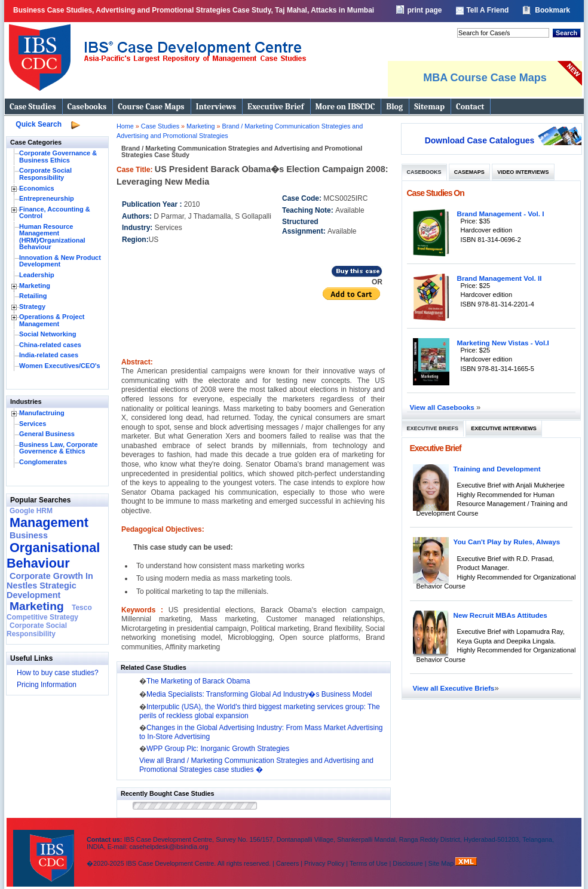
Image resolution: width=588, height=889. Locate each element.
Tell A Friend (487, 10)
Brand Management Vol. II (500, 278)
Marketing (35, 286)
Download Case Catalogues (480, 140)
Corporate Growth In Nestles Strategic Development (50, 585)
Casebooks (87, 107)
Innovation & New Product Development (60, 261)
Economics (37, 188)
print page (424, 10)
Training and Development (497, 469)
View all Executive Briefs (454, 688)
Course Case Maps (151, 107)
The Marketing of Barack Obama (198, 681)
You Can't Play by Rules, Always (507, 542)
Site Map (442, 863)
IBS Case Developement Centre (45, 850)
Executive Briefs (433, 428)
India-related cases (49, 355)
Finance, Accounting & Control (55, 213)
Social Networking (48, 334)
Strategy (32, 306)
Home (125, 126)
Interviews (216, 107)
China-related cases (50, 345)
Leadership (37, 275)
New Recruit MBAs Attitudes (500, 615)
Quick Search (39, 124)
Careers (287, 863)
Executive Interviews (503, 428)
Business (29, 535)
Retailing (33, 296)
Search (566, 33)
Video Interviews (523, 172)
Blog (394, 107)
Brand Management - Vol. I (501, 214)
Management (49, 522)
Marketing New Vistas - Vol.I (503, 343)
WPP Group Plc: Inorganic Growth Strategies (218, 749)
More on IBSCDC (345, 107)
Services (33, 424)
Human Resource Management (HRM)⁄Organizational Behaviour (52, 237)
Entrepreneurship (47, 198)
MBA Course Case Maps (485, 78)
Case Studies (33, 107)
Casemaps (469, 172)
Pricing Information (47, 685)
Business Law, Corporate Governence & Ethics (59, 448)
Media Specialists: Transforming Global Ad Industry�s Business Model (259, 694)
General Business (47, 434)
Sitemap (429, 107)
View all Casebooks (443, 407)
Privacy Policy (324, 863)
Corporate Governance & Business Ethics (58, 157)
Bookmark (552, 10)
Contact (470, 107)
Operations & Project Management (52, 320)
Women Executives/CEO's (60, 366)
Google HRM (31, 511)
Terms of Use (369, 863)
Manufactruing (42, 413)
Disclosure (408, 863)
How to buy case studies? (58, 673)
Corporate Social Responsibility (45, 174)
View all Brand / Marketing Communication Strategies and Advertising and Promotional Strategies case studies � (256, 765)
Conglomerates (43, 462)
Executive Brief (275, 107)
